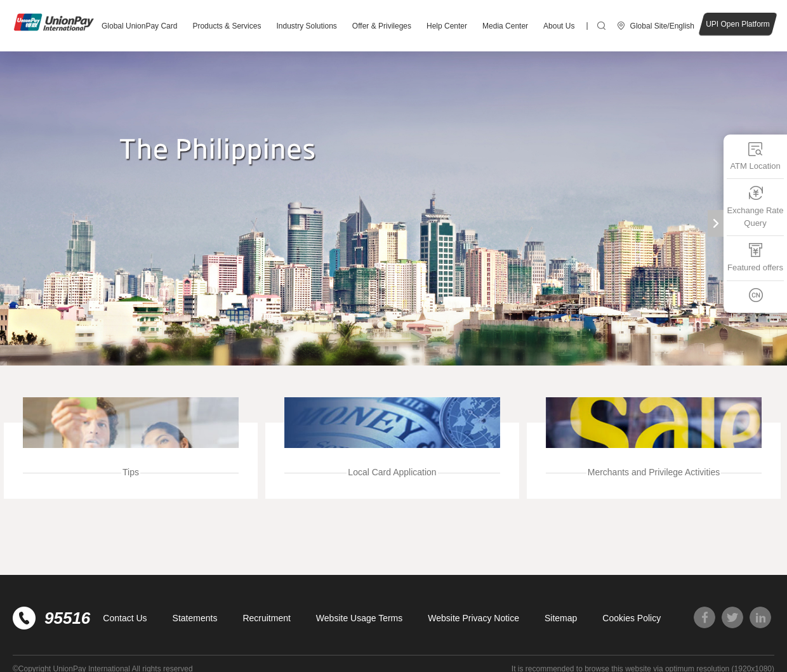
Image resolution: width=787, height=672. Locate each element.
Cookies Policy (632, 618)
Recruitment (266, 618)
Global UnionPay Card (139, 26)
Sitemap (561, 618)
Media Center (505, 26)
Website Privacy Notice (473, 618)
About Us (559, 26)
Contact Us (125, 618)
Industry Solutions (306, 26)
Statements (195, 618)
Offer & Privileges (382, 26)
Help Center (447, 26)
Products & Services (227, 26)
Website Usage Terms (359, 618)
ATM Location (755, 156)
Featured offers (755, 257)
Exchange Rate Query (756, 207)
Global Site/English (662, 26)
